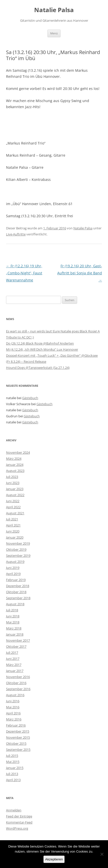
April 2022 (13, 507)
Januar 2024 (15, 465)
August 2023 (15, 471)
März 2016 (14, 719)
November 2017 (18, 640)
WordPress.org (17, 828)
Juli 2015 (12, 756)
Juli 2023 (12, 477)
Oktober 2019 (16, 549)
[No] (102, 854)
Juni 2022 (13, 501)
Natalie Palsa (54, 10)
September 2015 (18, 750)
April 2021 (13, 525)
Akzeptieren (54, 859)
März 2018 (14, 628)
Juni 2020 (13, 531)
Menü (54, 33)
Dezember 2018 (18, 586)
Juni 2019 (13, 568)
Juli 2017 (12, 653)
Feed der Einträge (19, 816)
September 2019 (18, 556)
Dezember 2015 (18, 731)
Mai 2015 (13, 762)
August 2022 (15, 495)
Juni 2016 (13, 701)
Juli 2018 (12, 610)
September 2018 (18, 598)
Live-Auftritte (16, 234)
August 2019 (15, 562)
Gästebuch (30, 398)
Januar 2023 (15, 489)
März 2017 (14, 665)
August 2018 (15, 604)
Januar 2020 (15, 537)
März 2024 (14, 459)
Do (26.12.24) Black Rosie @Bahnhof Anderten (40, 343)
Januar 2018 (15, 634)
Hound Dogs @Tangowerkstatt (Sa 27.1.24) (38, 368)
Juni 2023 (13, 483)
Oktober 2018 (16, 592)
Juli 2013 (12, 774)
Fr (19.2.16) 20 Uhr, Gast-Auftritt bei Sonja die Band (80, 273)
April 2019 (13, 574)
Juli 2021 (12, 519)
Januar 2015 (15, 768)
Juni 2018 (13, 616)
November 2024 (18, 452)
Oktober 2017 (16, 646)
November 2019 (18, 543)
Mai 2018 (13, 622)
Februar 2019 (16, 580)
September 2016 (18, 689)
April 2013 (13, 780)
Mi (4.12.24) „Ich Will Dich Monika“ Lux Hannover (42, 349)
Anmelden (14, 810)
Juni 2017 (13, 659)
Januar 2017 (15, 671)
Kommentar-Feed (19, 822)
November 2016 (18, 677)
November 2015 (18, 737)
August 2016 (15, 695)
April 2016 (13, 713)
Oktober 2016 (16, 683)
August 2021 (15, 513)
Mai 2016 (13, 707)
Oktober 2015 (16, 743)
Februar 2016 (16, 725)
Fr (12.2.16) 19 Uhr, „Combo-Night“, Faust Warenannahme (24, 273)
